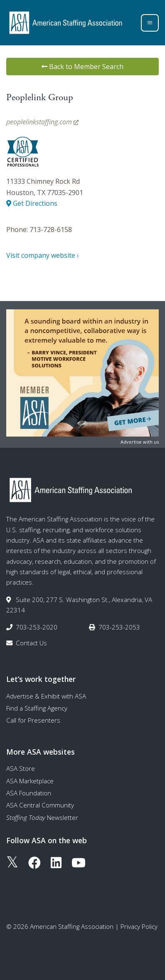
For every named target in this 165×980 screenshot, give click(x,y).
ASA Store (21, 768)
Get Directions (32, 203)
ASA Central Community (40, 805)
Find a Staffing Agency (37, 708)
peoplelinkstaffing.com (42, 122)
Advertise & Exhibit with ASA (46, 696)
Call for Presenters (33, 720)
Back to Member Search (82, 67)
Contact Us (31, 643)
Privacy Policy (139, 926)
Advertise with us (140, 442)
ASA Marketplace (30, 781)
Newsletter (42, 817)
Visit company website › (43, 255)
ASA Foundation (29, 793)
